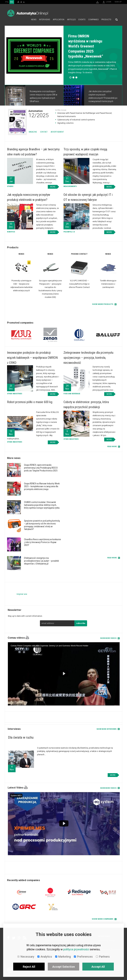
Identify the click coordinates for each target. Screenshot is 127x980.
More (34, 95)
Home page (26, 20)
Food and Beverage (72, 394)
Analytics (45, 957)
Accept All (98, 967)
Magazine (33, 132)
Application (59, 20)
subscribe (81, 623)
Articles (71, 20)
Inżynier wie (22, 594)
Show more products (103, 304)
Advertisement (57, 132)
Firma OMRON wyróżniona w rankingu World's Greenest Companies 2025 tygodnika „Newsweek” (86, 46)
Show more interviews (106, 729)
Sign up (118, 2)
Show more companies (103, 919)
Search (116, 20)
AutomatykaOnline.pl (28, 13)
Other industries (15, 394)
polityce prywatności (76, 949)
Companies (93, 20)
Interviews (45, 20)
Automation (39, 114)
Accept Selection (64, 967)
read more (112, 447)
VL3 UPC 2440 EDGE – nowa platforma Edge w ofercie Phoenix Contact (79, 284)
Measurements (70, 186)
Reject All (29, 967)
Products (106, 20)
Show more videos (108, 638)
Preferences (83, 957)
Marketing (63, 957)
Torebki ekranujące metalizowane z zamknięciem (108, 284)
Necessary (26, 957)
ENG (12, 2)
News (34, 20)
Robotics (11, 232)
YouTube (27, 637)
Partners (103, 957)
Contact (44, 132)
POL (7, 2)
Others (10, 186)
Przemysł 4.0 (69, 232)
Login (109, 2)
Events (82, 20)
